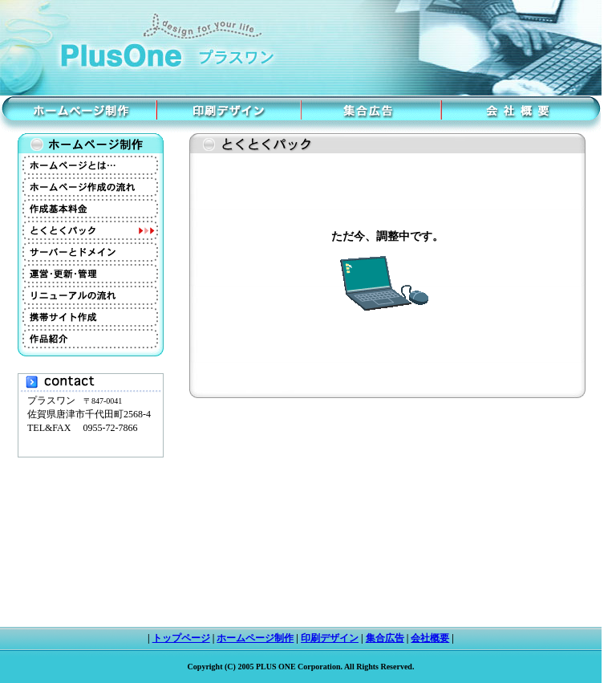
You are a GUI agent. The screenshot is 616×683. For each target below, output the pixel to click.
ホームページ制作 (255, 638)
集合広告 (385, 638)
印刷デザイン (330, 638)
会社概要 (430, 638)
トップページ (181, 638)
